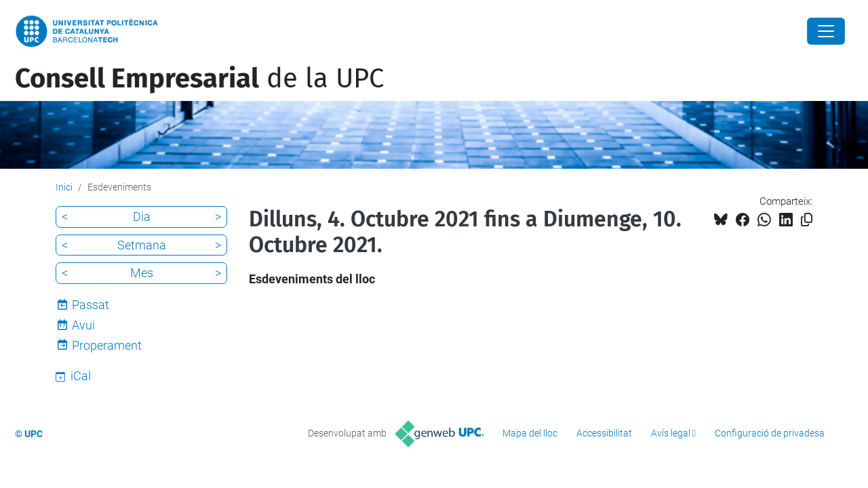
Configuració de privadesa (770, 433)
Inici (64, 187)
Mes (142, 273)
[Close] (826, 31)
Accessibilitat (604, 433)
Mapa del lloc (530, 433)
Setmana (142, 245)
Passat (91, 305)
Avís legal (671, 433)
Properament (107, 345)
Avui (83, 325)
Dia (142, 217)
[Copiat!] (807, 220)
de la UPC (199, 79)
